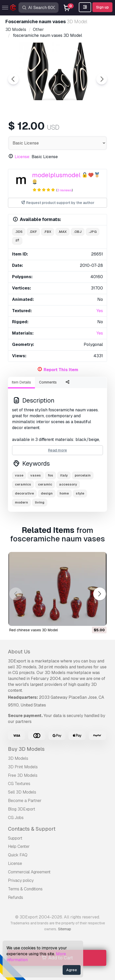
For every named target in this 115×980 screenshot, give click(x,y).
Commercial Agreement (29, 872)
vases (36, 475)
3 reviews (65, 190)
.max (63, 232)
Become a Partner (25, 801)
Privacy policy (21, 880)
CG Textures (19, 784)
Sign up (102, 7)
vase (19, 475)
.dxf (33, 232)
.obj (78, 232)
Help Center (19, 846)
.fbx (48, 232)
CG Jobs (16, 818)
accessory (68, 484)
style (80, 493)
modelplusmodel (56, 175)
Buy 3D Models (26, 749)
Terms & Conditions (25, 889)
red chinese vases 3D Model (33, 630)
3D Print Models (23, 767)
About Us (19, 652)
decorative (24, 493)
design (47, 493)
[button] (99, 594)
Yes (100, 311)
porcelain (83, 475)
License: (23, 157)
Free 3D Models (23, 775)
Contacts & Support (32, 829)
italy (64, 475)
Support (15, 838)
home (64, 493)
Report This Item (61, 370)
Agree (72, 970)
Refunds (16, 897)
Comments (48, 382)
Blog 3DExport (22, 809)
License (15, 863)
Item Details (21, 382)
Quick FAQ (18, 855)
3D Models (18, 758)
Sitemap (65, 929)
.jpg (93, 232)
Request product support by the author (58, 203)
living (40, 502)
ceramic (45, 484)
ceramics (23, 484)
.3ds (19, 232)
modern (21, 502)
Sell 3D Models (22, 792)
